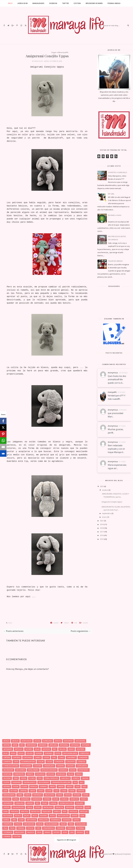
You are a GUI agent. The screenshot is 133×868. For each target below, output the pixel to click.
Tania (71, 824)
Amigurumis (80, 741)
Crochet (70, 766)
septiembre (107, 513)
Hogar (16, 786)
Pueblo (57, 811)
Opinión (6, 807)
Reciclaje (84, 811)
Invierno (43, 786)
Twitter (65, 3)
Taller (63, 824)
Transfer (60, 828)
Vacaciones (20, 832)
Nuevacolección (66, 803)
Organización (18, 807)
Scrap (21, 820)
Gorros (76, 778)
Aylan (37, 749)
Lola (56, 791)
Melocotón (49, 795)
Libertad (23, 791)
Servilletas (43, 820)
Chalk (61, 757)
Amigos (58, 741)
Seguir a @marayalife (60, 52)
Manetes (81, 791)
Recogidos (8, 816)
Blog (6, 753)
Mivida (86, 795)
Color (49, 762)
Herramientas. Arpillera (61, 782)
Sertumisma (31, 820)
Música (84, 799)
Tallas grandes (51, 824)
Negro (45, 803)
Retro (52, 816)
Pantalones (48, 807)
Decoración (8, 770)
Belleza (62, 749)
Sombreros (55, 820)
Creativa (60, 766)
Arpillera (53, 745)
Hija (75, 782)
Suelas (40, 824)
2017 (102, 532)
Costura (77, 3)
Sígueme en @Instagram (66, 840)
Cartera (7, 757)
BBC (55, 749)
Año (22, 745)
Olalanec (80, 803)
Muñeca (64, 799)
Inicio (10, 3)
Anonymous (113, 373)
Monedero (25, 799)
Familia (79, 774)
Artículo (19, 749)
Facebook (53, 3)
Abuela (6, 741)
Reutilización (63, 816)
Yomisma (7, 836)
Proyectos (35, 811)
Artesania (75, 745)
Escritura (7, 774)
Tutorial (80, 828)
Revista (75, 816)
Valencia (31, 832)
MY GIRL (111, 194)
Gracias (85, 778)
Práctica (24, 811)
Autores (29, 749)
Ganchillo (65, 778)
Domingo (63, 770)
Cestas (46, 757)
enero (104, 517)
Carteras (17, 757)
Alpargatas (48, 741)
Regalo (18, 816)
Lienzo (41, 791)
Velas (39, 832)
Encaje (73, 770)
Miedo (60, 795)
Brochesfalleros (70, 753)
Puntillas (73, 811)
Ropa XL (6, 820)
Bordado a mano (115, 215)
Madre (72, 791)
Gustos (6, 782)
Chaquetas (83, 757)
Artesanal (64, 745)
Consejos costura (11, 766)
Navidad (30, 803)
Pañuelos (59, 807)
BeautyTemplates (124, 854)
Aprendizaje (31, 745)
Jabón (52, 786)
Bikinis (71, 749)
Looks (64, 791)
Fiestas (24, 778)
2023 (102, 486)
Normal (53, 803)
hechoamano (44, 782)
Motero (47, 799)
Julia (77, 786)
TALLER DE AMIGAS (115, 261)
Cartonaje (28, 757)
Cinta (16, 762)
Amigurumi (68, 741)
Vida (72, 832)
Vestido (56, 832)
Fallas (70, 774)
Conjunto (70, 762)
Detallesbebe (33, 770)
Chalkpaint (71, 757)
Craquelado (49, 766)
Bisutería (80, 749)
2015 (102, 539)
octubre (105, 490)
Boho (13, 753)
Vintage (80, 832)
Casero (38, 757)
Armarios (43, 745)
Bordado (49, 753)
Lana (5, 791)
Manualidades (38, 3)
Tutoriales (8, 832)
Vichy (65, 832)
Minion (68, 795)
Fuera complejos (51, 778)
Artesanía (86, 745)
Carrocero (85, 753)
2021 (102, 521)
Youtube (17, 836)
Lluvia (49, 791)
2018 (102, 528)
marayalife (39, 61)
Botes (58, 753)
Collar (41, 762)
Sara (14, 820)
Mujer (56, 799)
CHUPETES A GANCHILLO (118, 172)
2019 (102, 524)
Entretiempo (83, 770)
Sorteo (77, 820)
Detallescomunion (49, 770)
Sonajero (67, 820)
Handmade (16, 782)
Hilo (82, 782)
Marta (28, 795)
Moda (16, 799)
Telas (12, 828)
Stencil (18, 824)
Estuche (51, 774)
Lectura (14, 791)
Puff (65, 811)
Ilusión (24, 786)
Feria (16, 778)
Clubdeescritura (28, 762)
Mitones (77, 795)
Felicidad (7, 778)
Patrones (70, 807)
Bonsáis (39, 753)
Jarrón (61, 786)
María (20, 795)
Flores (32, 778)
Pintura (79, 807)
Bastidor (46, 749)
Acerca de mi (23, 3)
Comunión (59, 762)
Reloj (35, 816)
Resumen (43, 816)
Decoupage (21, 770)
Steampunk (8, 824)
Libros (32, 791)
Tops (38, 828)
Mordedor (37, 799)
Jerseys (70, 786)
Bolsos (30, 753)
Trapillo (70, 828)
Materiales (38, 795)
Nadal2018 (19, 803)
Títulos (30, 828)
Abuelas (15, 741)
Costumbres (26, 766)
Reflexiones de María (94, 3)
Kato (84, 786)
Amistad (7, 745)
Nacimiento (8, 803)
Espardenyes (19, 774)
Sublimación (29, 824)
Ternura (21, 828)
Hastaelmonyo (30, 782)
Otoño (38, 807)
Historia (7, 786)
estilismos (40, 774)
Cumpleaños (82, 766)
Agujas (37, 741)
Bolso (21, 753)
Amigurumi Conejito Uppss (112, 502)
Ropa (82, 816)
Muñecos (74, 799)
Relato (27, 816)
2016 (102, 535)
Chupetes (7, 762)
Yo (87, 832)
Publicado (47, 811)
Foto (40, 778)
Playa (6, 811)
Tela (5, 828)
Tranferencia (48, 828)
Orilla (29, 807)
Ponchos (14, 811)
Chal (54, 757)
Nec (37, 803)
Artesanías (8, 749)
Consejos (81, 762)
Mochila (7, 799)
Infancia (34, 786)
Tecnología (81, 824)
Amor (15, 745)
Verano (47, 832)
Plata (88, 807)
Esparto (30, 774)
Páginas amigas (114, 3)
